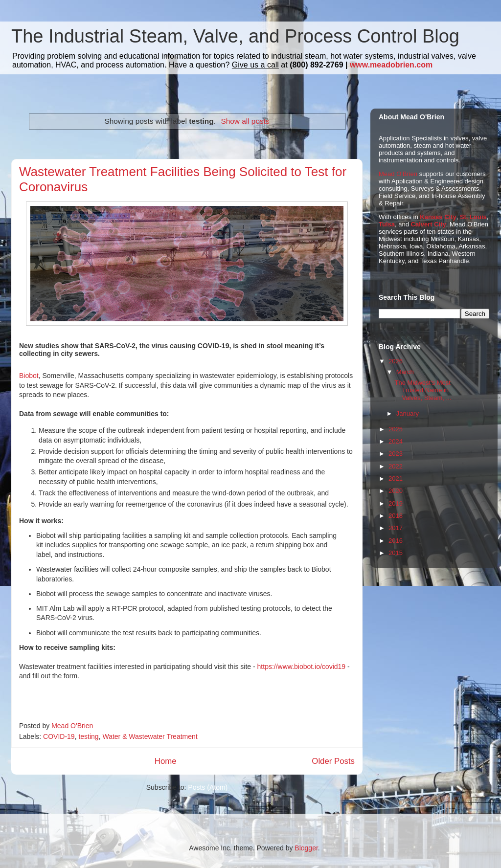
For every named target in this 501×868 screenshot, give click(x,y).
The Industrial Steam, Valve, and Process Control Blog (235, 36)
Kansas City (438, 217)
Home (166, 761)
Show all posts (245, 121)
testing (88, 736)
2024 (396, 441)
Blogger (306, 848)
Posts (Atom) (208, 787)
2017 (396, 528)
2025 (396, 429)
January (408, 413)
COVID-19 (59, 736)
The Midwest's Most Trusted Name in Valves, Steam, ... (423, 390)
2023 (396, 454)
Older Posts (333, 761)
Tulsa (387, 224)
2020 (396, 491)
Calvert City (429, 224)
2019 (396, 503)
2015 (396, 553)
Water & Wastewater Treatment (150, 736)
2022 (396, 466)
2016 (396, 541)
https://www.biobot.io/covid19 (302, 667)
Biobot (29, 376)
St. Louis (473, 217)
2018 (396, 516)
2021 (396, 479)
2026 (396, 361)
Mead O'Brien (398, 174)
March (405, 372)
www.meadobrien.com (391, 65)
